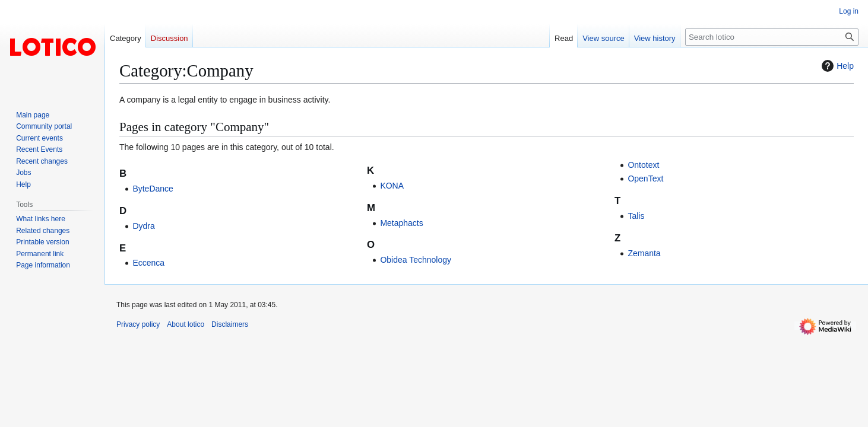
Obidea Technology (416, 260)
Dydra (143, 226)
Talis (636, 216)
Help (836, 66)
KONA (392, 186)
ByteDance (153, 189)
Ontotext (643, 165)
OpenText (645, 179)
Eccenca (148, 263)
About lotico (186, 324)
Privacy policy (138, 324)
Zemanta (644, 253)
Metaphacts (401, 223)
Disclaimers (230, 324)
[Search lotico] (772, 37)
